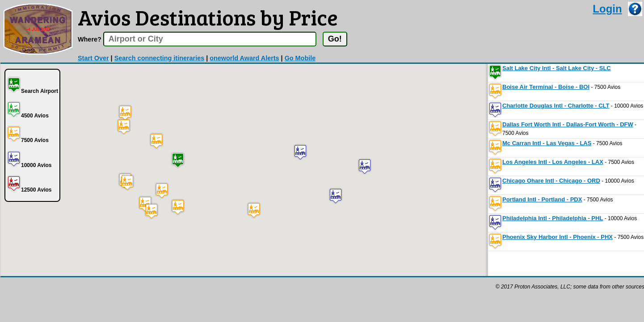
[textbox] (210, 39)
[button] (178, 160)
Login (607, 9)
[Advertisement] (163, 297)
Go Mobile (300, 58)
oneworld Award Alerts (244, 58)
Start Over (93, 58)
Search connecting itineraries (160, 58)
